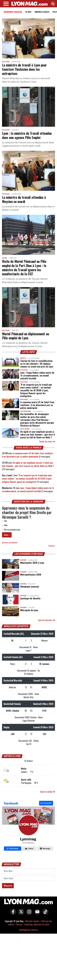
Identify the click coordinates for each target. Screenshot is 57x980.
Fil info (28, 12)
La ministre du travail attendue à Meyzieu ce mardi (24, 200)
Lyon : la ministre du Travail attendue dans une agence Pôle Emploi (27, 136)
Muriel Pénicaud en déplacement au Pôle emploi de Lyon (25, 336)
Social (5, 259)
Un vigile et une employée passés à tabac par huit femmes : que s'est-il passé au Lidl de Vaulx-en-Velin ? (37, 435)
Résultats (52, 546)
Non (5, 526)
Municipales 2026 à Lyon (32, 563)
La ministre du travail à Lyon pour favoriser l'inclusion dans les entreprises (24, 70)
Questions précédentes (10, 543)
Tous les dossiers (46, 621)
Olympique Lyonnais (30, 587)
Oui (5, 521)
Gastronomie (26, 412)
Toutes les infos (47, 442)
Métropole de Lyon (29, 611)
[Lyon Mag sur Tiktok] (45, 914)
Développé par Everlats (29, 930)
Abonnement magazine (13, 12)
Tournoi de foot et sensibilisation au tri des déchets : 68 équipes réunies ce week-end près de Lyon (37, 364)
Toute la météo (47, 792)
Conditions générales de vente (37, 925)
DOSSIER (23, 561)
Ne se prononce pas (11, 530)
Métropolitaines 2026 (31, 575)
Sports (23, 359)
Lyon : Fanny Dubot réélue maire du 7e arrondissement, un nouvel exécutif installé (37, 376)
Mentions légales (32, 922)
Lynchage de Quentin (30, 599)
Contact (19, 925)
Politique (6, 62)
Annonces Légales (42, 12)
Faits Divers (25, 430)
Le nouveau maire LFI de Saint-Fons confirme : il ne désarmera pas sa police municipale (37, 405)
